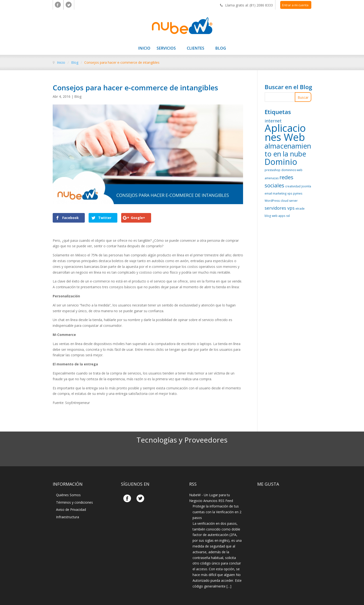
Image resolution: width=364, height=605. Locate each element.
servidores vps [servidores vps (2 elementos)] (280, 208)
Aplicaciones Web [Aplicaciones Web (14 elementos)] (285, 132)
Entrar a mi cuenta (295, 5)
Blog (221, 49)
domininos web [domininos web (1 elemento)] (292, 170)
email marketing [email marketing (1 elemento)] (276, 193)
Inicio (144, 49)
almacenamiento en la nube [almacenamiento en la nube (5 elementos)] (288, 150)
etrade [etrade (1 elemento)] (300, 209)
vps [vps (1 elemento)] (290, 193)
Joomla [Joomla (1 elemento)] (306, 186)
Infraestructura (68, 517)
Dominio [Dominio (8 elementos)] (281, 162)
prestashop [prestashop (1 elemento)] (273, 170)
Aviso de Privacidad (71, 510)
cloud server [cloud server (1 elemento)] (289, 201)
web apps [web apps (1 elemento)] (279, 216)
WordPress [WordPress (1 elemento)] (272, 201)
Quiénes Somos (68, 495)
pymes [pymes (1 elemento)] (298, 193)
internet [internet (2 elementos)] (273, 121)
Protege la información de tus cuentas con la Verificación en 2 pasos (217, 512)
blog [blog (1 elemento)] (268, 216)
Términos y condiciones (74, 502)
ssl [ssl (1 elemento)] (288, 216)
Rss (193, 484)
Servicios (166, 49)
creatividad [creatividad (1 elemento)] (293, 186)
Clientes (196, 49)
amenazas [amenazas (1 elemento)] (272, 178)
